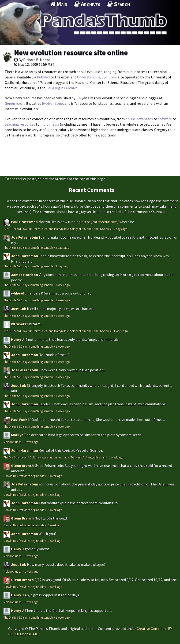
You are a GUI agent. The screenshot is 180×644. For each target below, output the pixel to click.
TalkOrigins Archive (62, 88)
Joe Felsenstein (25, 237)
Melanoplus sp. (13, 442)
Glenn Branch (22, 466)
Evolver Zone (52, 103)
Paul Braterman (24, 222)
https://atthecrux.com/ (100, 222)
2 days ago (121, 229)
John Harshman (24, 256)
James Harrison (24, 275)
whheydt (18, 293)
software (165, 119)
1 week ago (63, 285)
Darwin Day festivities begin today (25, 476)
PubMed (43, 77)
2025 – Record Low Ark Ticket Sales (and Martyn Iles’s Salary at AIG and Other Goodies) (58, 229)
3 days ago (62, 248)
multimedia (50, 124)
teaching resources (20, 124)
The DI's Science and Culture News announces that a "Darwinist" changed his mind (55, 457)
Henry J (17, 339)
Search (119, 4)
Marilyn (17, 435)
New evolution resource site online (71, 53)
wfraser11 (20, 324)
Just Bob (19, 309)
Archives (87, 4)
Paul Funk (19, 419)
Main (59, 4)
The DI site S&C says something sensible (28, 248)
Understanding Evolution (97, 77)
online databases (139, 119)
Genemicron (15, 103)
